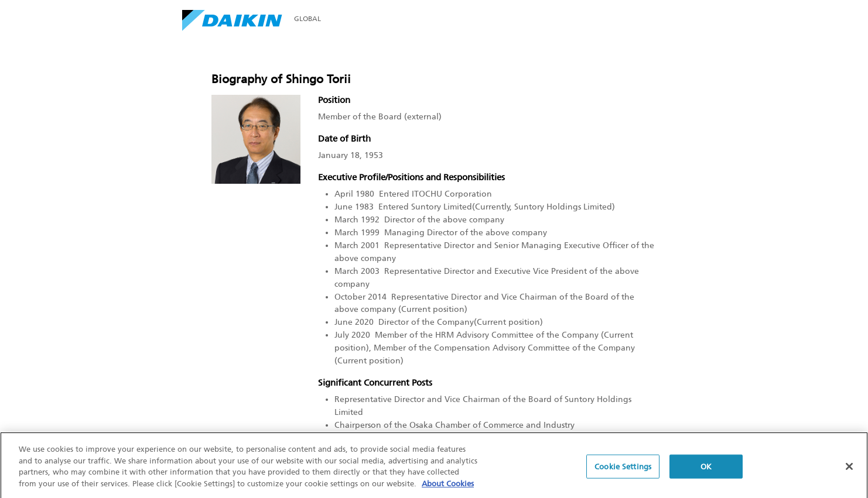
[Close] (849, 469)
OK (706, 469)
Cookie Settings (623, 469)
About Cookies (448, 486)
